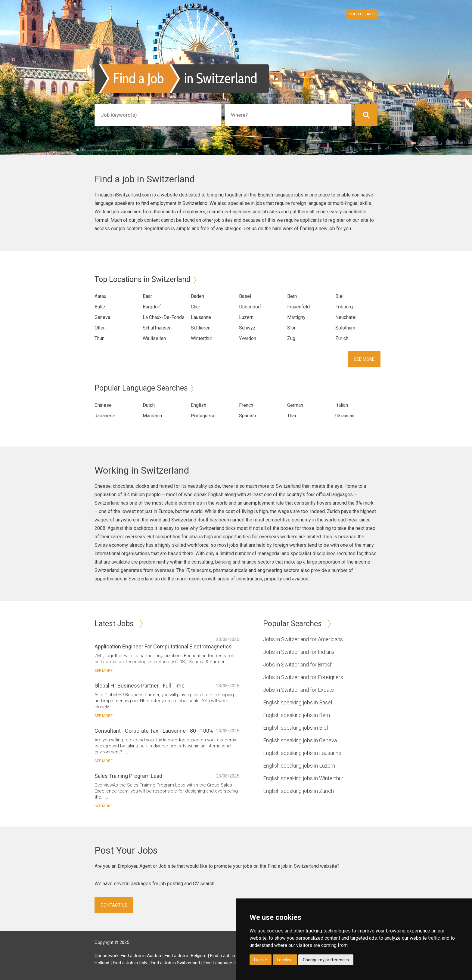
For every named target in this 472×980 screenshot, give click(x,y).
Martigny (296, 317)
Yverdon (248, 338)
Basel (245, 296)
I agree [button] (261, 960)
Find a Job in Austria (141, 956)
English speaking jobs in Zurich (298, 791)
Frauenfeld (298, 307)
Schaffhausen (157, 328)
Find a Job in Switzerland (175, 963)
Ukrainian (345, 416)
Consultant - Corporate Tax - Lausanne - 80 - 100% (154, 731)
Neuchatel (346, 317)
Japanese (105, 416)
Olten (100, 328)
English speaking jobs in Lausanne (302, 753)
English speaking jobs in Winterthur (303, 778)
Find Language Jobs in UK (229, 963)
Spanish (247, 416)
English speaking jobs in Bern (297, 715)
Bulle (100, 307)
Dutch (149, 405)
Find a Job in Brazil (229, 956)
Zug (291, 338)
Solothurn (345, 328)
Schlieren (201, 328)
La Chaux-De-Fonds (164, 317)
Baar (147, 296)
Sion (292, 328)
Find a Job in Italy (130, 963)
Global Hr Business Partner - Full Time (140, 686)
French (246, 405)
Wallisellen (154, 338)
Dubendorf (250, 307)
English (199, 405)
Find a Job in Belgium (186, 956)
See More (364, 359)
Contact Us (114, 905)
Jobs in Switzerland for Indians (299, 652)
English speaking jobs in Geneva (300, 740)
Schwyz (247, 328)
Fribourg (344, 307)
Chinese (103, 405)
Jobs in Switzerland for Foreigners (303, 677)
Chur (196, 307)
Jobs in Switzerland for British (298, 665)
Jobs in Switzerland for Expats (298, 690)
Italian (342, 405)
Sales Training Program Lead (128, 776)
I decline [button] (285, 960)
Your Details (362, 14)
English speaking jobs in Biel (295, 728)
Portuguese (203, 416)
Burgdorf (152, 307)
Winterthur (202, 338)
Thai (292, 416)
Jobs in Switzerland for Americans (303, 639)
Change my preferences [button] (326, 960)
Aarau (100, 296)
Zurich (342, 338)
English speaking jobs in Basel (298, 702)
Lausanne (201, 317)
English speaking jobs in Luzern (299, 766)
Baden (197, 296)
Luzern (246, 317)
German (295, 405)
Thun (99, 338)
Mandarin (152, 416)
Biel (339, 296)
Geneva (102, 317)
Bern (292, 296)
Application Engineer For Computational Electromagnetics (163, 646)
